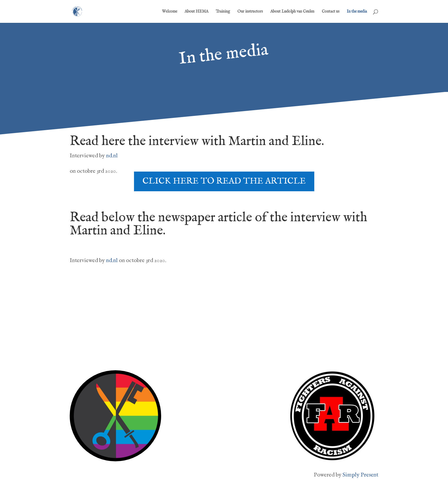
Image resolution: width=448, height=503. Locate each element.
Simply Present (360, 475)
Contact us (331, 12)
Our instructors (250, 12)
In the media (357, 12)
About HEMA (196, 12)
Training (223, 12)
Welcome (170, 12)
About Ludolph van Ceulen (292, 12)
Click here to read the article (224, 181)
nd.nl (112, 156)
